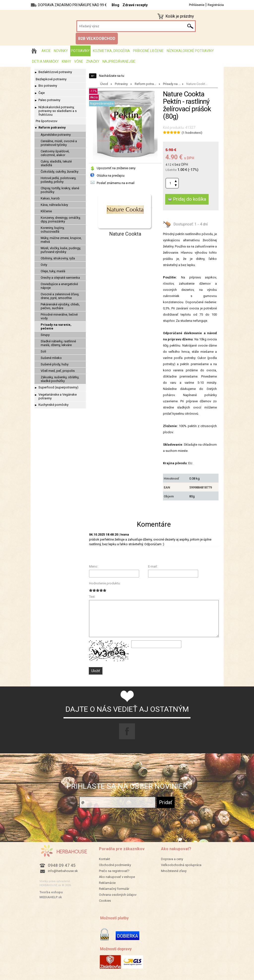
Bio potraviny (48, 86)
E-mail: (153, 566)
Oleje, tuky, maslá (53, 271)
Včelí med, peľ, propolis (58, 371)
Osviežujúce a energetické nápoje (59, 286)
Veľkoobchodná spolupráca (181, 865)
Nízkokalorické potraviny (190, 51)
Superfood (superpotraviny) (58, 387)
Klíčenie (46, 211)
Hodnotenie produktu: (105, 583)
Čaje (42, 93)
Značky (93, 61)
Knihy (66, 61)
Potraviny (80, 51)
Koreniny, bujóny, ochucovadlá (53, 230)
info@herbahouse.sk (63, 871)
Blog (115, 5)
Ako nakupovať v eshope (117, 877)
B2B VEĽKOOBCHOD (97, 39)
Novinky (61, 51)
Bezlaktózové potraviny (55, 72)
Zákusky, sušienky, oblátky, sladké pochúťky (60, 379)
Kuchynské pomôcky (53, 405)
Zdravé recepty (135, 5)
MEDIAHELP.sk (51, 897)
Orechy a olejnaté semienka (60, 278)
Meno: (94, 566)
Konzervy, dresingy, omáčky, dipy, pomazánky (61, 219)
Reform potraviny (52, 127)
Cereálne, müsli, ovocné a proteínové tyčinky (59, 143)
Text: (92, 597)
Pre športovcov (47, 121)
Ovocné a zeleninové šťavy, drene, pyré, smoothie (60, 296)
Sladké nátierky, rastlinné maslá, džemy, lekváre (58, 343)
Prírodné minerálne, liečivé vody (59, 316)
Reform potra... (145, 84)
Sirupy (45, 335)
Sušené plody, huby (55, 364)
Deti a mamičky (45, 61)
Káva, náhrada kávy (54, 205)
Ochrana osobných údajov (118, 895)
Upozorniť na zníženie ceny (116, 168)
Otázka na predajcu (111, 176)
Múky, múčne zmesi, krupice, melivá (61, 240)
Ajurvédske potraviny (56, 135)
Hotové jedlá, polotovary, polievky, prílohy (58, 180)
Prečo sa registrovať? (114, 871)
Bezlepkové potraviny (51, 79)
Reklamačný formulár (114, 889)
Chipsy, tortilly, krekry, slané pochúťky (60, 190)
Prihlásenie (197, 5)
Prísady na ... (172, 84)
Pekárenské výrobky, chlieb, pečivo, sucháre (60, 306)
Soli (43, 351)
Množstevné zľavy (174, 871)
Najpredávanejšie (119, 61)
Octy (44, 265)
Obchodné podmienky (115, 865)
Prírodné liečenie (148, 51)
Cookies (105, 901)
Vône (79, 61)
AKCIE (46, 51)
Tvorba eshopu (51, 892)
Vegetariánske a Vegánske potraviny (58, 396)
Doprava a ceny (172, 859)
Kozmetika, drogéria (111, 51)
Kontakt (105, 859)
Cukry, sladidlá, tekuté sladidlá (56, 163)
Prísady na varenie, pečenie (56, 327)
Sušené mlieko (51, 358)
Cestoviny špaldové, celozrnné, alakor (55, 153)
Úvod (104, 84)
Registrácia (216, 5)
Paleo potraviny (49, 100)
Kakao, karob (50, 198)
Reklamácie (107, 883)
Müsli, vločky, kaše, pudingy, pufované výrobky (61, 250)
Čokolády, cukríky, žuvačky (60, 172)
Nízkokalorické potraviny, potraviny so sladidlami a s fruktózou (58, 111)
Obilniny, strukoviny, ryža (58, 258)
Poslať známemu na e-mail (116, 183)
